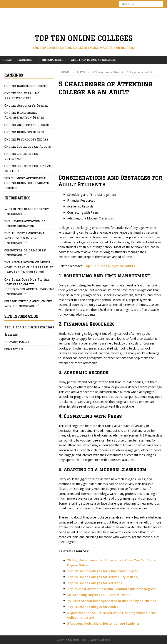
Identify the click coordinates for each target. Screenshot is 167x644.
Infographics (52, 60)
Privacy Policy (17, 342)
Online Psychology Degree (26, 139)
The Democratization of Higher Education (25, 224)
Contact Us (14, 349)
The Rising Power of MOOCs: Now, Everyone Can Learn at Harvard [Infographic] (29, 267)
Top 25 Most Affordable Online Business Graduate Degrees (27, 183)
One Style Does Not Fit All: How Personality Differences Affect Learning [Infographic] (29, 287)
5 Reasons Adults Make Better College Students (103, 623)
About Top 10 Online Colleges (93, 60)
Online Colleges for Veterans (21, 156)
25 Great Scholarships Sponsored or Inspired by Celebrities (112, 601)
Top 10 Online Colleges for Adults (109, 266)
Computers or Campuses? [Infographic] (25, 253)
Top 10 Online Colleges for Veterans (95, 583)
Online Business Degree (24, 132)
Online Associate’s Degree (26, 105)
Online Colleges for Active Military (28, 168)
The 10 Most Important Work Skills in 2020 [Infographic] (24, 238)
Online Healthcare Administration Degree (24, 115)
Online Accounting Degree (27, 125)
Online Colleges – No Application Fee (22, 96)
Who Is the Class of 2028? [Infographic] (27, 211)
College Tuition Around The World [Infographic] (28, 304)
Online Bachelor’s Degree (26, 86)
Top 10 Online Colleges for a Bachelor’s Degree (103, 571)
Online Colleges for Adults (28, 147)
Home (7, 60)
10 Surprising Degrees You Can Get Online (99, 595)
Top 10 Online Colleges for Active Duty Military (103, 577)
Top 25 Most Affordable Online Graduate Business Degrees (112, 589)
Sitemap (11, 335)
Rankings (25, 60)
